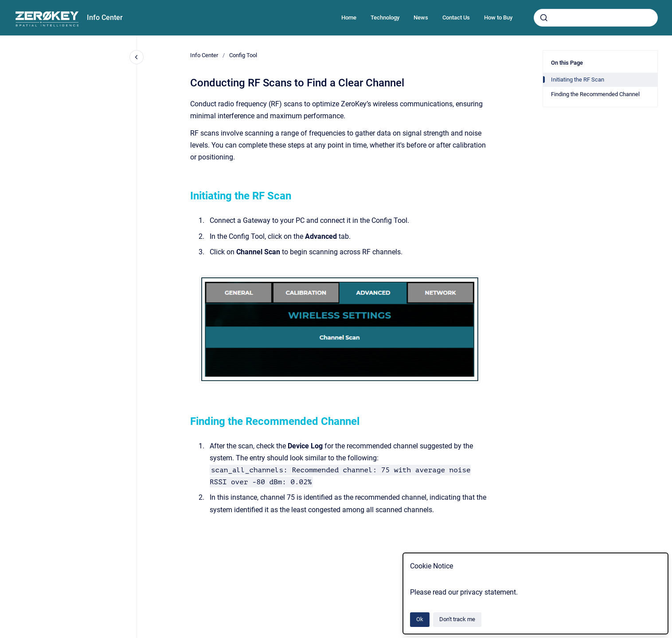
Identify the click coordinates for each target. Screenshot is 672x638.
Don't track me (457, 619)
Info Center (105, 18)
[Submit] (544, 18)
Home (349, 18)
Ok (420, 619)
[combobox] (596, 18)
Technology (385, 18)
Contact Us (456, 18)
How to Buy (498, 18)
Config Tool (243, 55)
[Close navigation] (137, 57)
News (421, 18)
